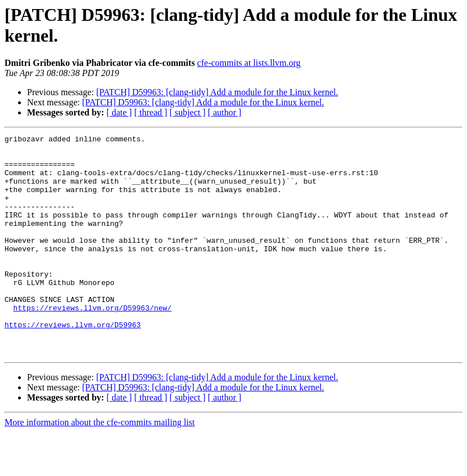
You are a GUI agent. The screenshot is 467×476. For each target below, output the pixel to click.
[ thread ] (151, 112)
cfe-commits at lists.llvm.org (249, 63)
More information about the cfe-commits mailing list (100, 466)
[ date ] (119, 112)
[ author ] (225, 112)
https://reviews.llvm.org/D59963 (73, 363)
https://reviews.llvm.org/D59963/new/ (93, 343)
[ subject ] (188, 112)
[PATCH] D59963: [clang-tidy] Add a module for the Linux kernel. (217, 92)
